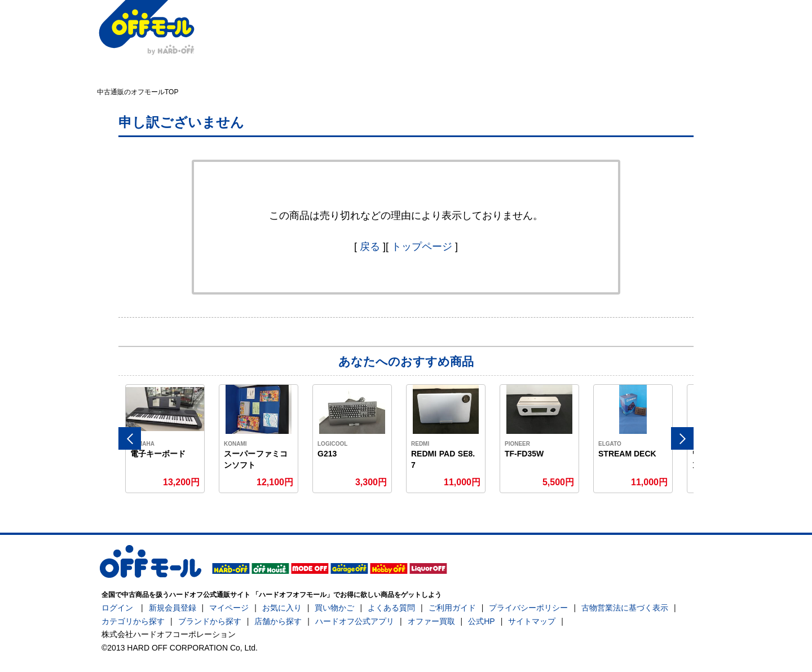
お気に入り (282, 608)
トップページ (422, 247)
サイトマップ (532, 621)
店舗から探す (278, 621)
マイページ (229, 608)
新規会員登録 (173, 608)
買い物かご (334, 608)
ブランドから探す (210, 621)
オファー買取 (431, 621)
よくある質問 (391, 608)
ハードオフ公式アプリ (355, 621)
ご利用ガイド (452, 608)
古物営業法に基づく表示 (625, 608)
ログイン (117, 608)
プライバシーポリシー (528, 608)
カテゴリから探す (133, 621)
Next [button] (682, 438)
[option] (165, 439)
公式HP (481, 621)
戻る (370, 247)
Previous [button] (130, 438)
